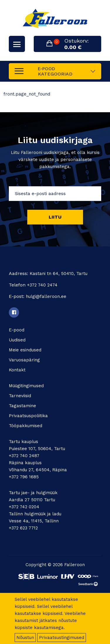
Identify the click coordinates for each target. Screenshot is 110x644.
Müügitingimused (26, 386)
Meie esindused (25, 350)
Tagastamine (22, 406)
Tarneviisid (20, 396)
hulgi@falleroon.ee (46, 296)
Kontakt (17, 370)
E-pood (17, 330)
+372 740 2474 (42, 285)
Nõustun (25, 638)
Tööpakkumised (26, 426)
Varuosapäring (24, 360)
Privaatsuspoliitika (28, 416)
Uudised (17, 340)
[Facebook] (14, 312)
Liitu (55, 217)
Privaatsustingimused (62, 638)
